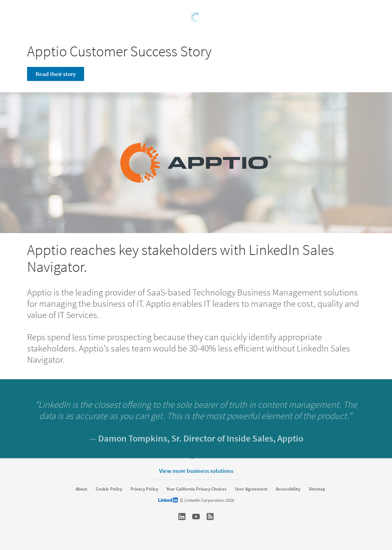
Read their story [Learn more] (56, 74)
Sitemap (317, 489)
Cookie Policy (109, 489)
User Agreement (251, 489)
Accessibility (288, 489)
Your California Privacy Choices (197, 489)
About (81, 489)
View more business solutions (196, 471)
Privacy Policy (144, 489)
